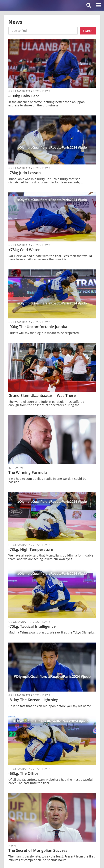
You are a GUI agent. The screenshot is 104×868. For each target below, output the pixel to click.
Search (88, 31)
